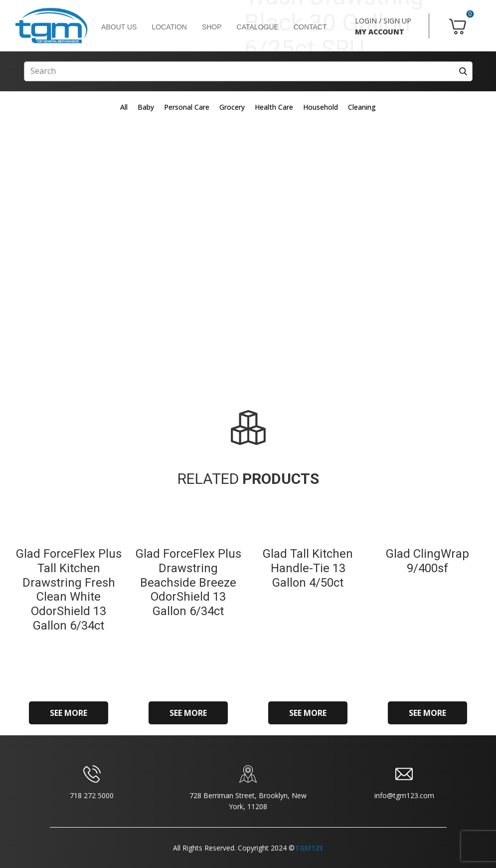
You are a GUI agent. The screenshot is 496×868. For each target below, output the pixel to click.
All (124, 107)
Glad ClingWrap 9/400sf (427, 561)
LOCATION (169, 27)
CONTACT (310, 27)
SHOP (212, 27)
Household (321, 107)
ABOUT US (119, 27)
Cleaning (362, 107)
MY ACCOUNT (380, 32)
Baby (146, 107)
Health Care (274, 107)
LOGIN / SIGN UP (383, 21)
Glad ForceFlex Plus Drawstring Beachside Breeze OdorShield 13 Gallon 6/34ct (188, 582)
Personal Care (187, 107)
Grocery (232, 107)
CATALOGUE (258, 27)
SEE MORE (69, 713)
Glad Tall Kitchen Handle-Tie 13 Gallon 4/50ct (308, 568)
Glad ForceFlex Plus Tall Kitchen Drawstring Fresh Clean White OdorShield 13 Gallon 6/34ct (69, 590)
